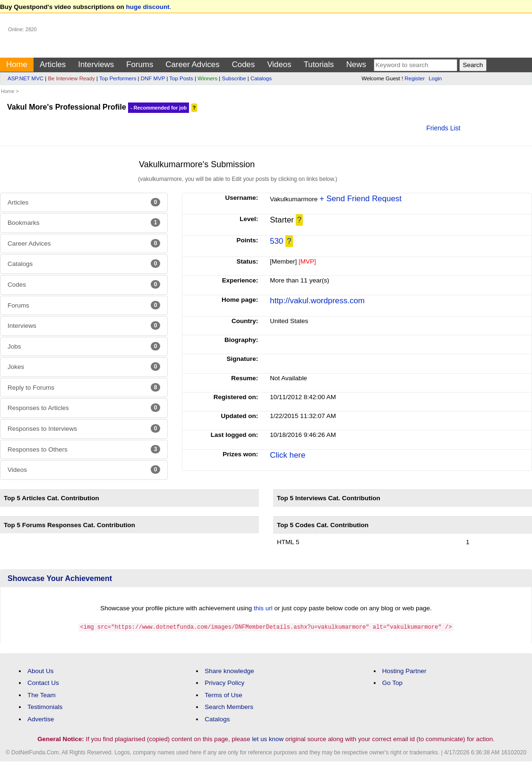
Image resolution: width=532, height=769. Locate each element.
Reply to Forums (84, 387)
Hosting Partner (404, 671)
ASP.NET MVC (26, 78)
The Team (42, 695)
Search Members (229, 706)
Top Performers (118, 78)
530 (276, 241)
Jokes (84, 367)
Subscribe (234, 78)
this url (263, 608)
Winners (207, 78)
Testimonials (45, 706)
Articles (53, 64)
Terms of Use (223, 695)
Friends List (443, 128)
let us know (268, 739)
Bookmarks (84, 222)
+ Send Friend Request (360, 199)
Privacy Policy (224, 682)
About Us (41, 671)
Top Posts (181, 78)
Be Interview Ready (71, 78)
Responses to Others (84, 449)
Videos (279, 64)
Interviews (96, 64)
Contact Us (43, 682)
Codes (244, 64)
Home (17, 64)
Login (435, 78)
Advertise (41, 719)
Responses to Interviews (84, 428)
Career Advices (192, 64)
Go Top (392, 682)
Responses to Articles (84, 408)
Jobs (84, 346)
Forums (140, 64)
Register (415, 78)
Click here (287, 455)
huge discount (148, 7)
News (356, 64)
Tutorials (319, 64)
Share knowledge (229, 671)
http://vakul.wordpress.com (317, 301)
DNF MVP (153, 78)
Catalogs (261, 78)
